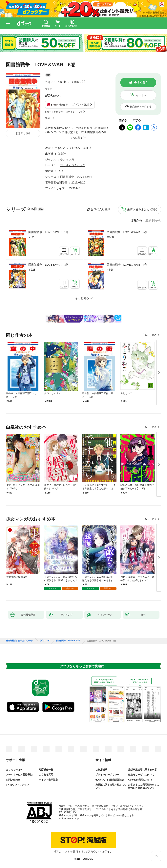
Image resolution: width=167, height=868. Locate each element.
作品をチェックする (141, 107)
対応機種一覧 (46, 770)
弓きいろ (51, 82)
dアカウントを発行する (69, 852)
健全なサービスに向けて (141, 775)
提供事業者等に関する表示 (142, 770)
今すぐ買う (141, 83)
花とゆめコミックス (73, 165)
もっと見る (151, 335)
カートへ (141, 95)
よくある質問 (46, 775)
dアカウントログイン (17, 785)
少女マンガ (67, 159)
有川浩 (87, 148)
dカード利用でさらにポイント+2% (64, 112)
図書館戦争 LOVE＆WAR (77, 177)
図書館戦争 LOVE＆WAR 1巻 (48, 232)
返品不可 (50, 118)
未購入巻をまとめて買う (142, 209)
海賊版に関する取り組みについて (111, 786)
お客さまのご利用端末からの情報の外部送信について (144, 786)
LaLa (61, 171)
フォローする (84, 82)
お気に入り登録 (100, 209)
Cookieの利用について (140, 780)
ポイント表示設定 (48, 780)
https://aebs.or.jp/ (70, 818)
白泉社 (62, 154)
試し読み (26, 133)
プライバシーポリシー (107, 775)
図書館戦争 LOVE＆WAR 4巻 (127, 265)
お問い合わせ (13, 780)
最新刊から (153, 221)
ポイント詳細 (81, 105)
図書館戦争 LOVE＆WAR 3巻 (48, 265)
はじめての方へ (14, 770)
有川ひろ (65, 82)
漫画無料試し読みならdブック (19, 641)
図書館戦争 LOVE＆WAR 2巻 (127, 232)
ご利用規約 (101, 770)
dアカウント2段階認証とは (110, 780)
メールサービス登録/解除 (19, 775)
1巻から (137, 221)
